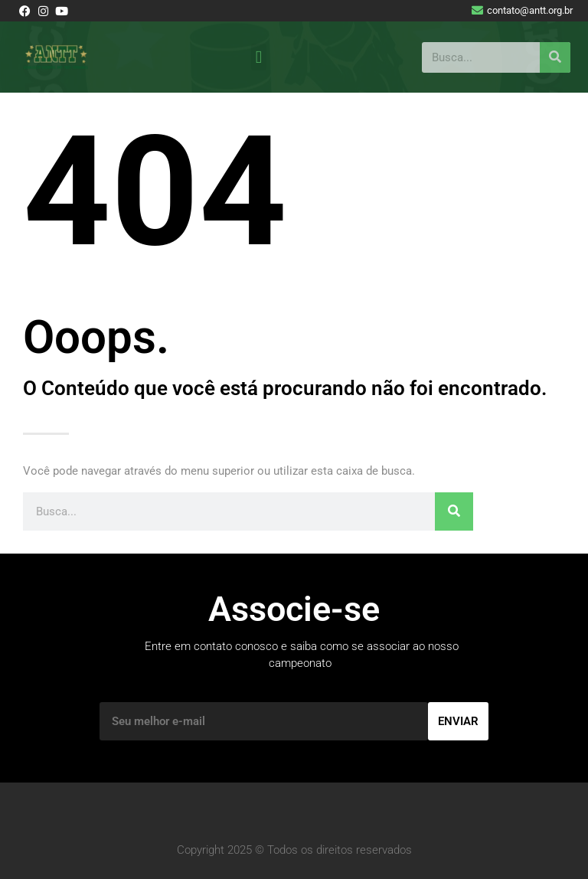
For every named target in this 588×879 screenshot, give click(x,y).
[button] (259, 57)
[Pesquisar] (555, 57)
